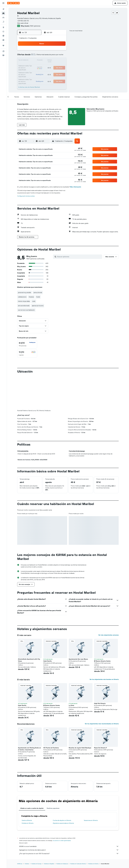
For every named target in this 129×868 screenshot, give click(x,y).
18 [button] (37, 65)
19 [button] (42, 65)
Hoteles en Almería (28, 790)
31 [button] (33, 75)
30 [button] (61, 70)
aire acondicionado (24, 306)
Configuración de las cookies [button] (26, 196)
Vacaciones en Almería (91, 787)
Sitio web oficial (23, 23)
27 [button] (47, 70)
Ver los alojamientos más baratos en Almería (104, 646)
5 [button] (42, 56)
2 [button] (61, 51)
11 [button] (37, 60)
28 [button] (52, 70)
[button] (3, 3)
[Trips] (3, 46)
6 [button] (47, 56)
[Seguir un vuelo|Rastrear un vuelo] (3, 32)
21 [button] (52, 65)
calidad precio (22, 297)
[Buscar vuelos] (3, 9)
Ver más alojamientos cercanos (109, 602)
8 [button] (56, 56)
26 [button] (42, 70)
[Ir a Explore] (3, 27)
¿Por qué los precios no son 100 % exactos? (69, 820)
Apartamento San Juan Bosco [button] (78, 626)
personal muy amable (25, 292)
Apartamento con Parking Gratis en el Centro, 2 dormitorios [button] (29, 716)
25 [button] (37, 70)
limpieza (31, 297)
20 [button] (47, 65)
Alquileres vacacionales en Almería (63, 790)
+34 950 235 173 (23, 21)
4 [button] (37, 56)
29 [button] (56, 70)
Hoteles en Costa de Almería (78, 831)
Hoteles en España (49, 831)
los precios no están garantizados (62, 807)
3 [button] (33, 56)
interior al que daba (24, 301)
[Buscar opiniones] (79, 257)
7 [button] (52, 56)
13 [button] (47, 60)
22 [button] (56, 65)
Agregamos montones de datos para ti (69, 817)
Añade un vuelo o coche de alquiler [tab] (32, 775)
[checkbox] (27, 344)
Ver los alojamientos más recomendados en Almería (102, 691)
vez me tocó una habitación (26, 310)
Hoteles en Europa (36, 831)
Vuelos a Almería (27, 787)
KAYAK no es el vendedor (69, 813)
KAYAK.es (20, 831)
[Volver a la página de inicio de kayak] (13, 3)
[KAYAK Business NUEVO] (3, 40)
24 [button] (33, 70)
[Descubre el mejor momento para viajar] (3, 36)
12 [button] (42, 60)
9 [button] (61, 56)
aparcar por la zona (38, 306)
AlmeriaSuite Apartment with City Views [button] (29, 627)
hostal (38, 297)
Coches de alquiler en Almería (62, 787)
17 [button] (33, 65)
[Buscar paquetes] (3, 22)
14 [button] (52, 60)
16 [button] (61, 60)
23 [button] (61, 65)
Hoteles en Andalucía (62, 831)
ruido (34, 301)
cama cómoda (38, 292)
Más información (76, 187)
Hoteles (27, 831)
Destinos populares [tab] (53, 775)
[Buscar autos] (3, 18)
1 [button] (56, 51)
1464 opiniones (35, 26)
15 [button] (56, 60)
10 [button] (33, 60)
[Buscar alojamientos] (3, 13)
